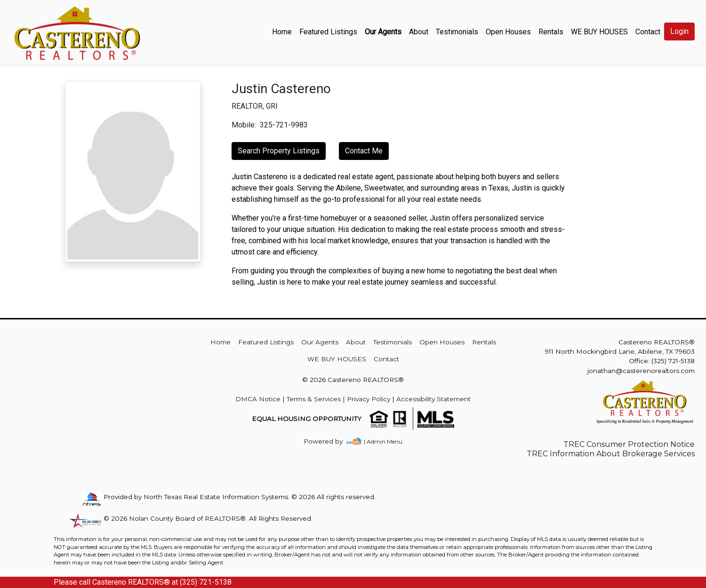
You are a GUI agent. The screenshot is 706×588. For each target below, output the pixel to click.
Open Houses (508, 32)
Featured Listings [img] (328, 32)
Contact (386, 359)
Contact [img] (648, 32)
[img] (329, 441)
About (419, 32)
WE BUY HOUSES (599, 32)
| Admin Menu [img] (383, 441)
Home (282, 32)
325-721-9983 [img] (284, 125)
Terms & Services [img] (314, 399)
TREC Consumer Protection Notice (629, 444)
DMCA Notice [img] (258, 399)
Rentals (551, 32)
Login (679, 31)
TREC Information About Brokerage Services (611, 454)
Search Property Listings (279, 151)
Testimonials (457, 32)
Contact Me (364, 151)
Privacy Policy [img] (369, 399)
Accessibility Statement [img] (433, 399)
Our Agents (383, 32)
